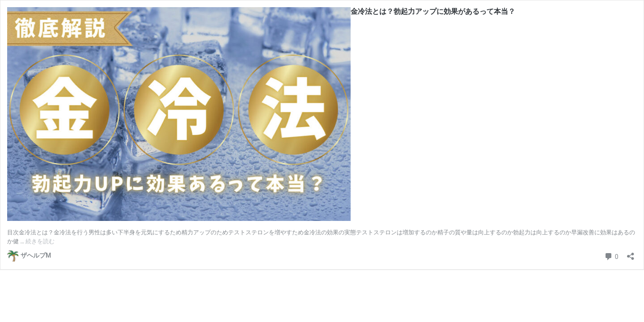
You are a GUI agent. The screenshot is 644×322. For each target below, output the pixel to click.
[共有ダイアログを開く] (631, 253)
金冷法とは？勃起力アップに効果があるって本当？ (433, 11)
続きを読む (40, 241)
